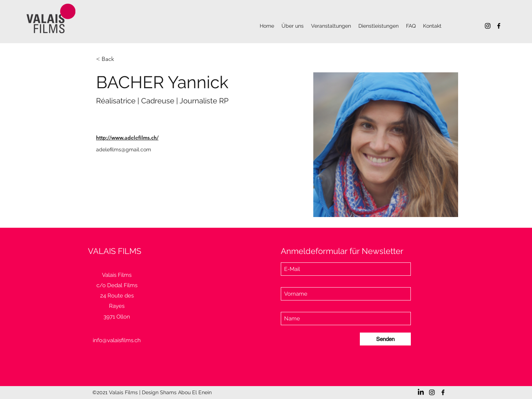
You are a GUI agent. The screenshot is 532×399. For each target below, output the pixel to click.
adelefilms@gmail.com (124, 149)
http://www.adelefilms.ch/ (127, 138)
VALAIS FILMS (115, 251)
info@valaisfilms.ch (117, 340)
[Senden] (385, 339)
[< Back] (111, 59)
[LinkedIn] (421, 392)
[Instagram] (488, 26)
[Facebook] (499, 26)
